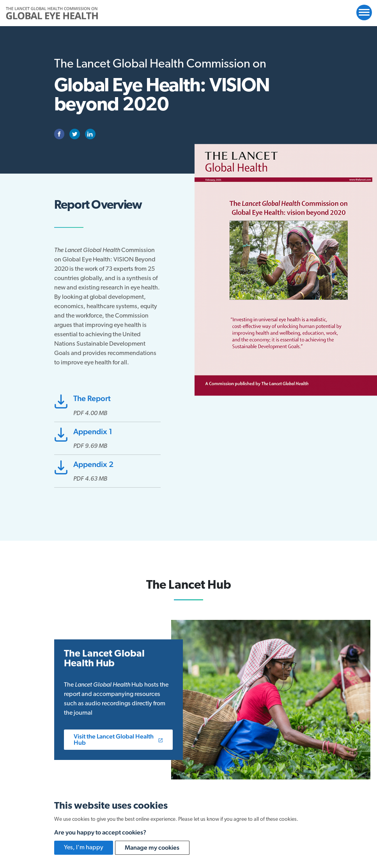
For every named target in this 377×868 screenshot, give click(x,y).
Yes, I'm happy (84, 848)
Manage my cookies (152, 848)
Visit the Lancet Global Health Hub (118, 739)
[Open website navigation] (364, 12)
